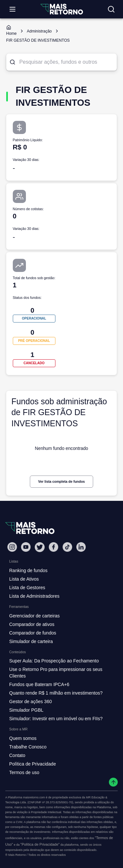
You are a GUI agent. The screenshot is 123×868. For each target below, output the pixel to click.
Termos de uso (24, 772)
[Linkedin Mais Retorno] (81, 547)
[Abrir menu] (12, 9)
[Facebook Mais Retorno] (53, 547)
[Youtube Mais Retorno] (26, 547)
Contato (17, 755)
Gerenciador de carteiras (34, 616)
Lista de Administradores (34, 596)
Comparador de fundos (33, 633)
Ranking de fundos (28, 570)
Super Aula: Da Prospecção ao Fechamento (54, 661)
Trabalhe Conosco (28, 747)
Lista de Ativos (24, 579)
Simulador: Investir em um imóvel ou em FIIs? (56, 719)
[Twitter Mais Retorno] (40, 547)
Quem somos (23, 738)
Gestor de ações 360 (31, 701)
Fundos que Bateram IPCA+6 (39, 684)
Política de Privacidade (32, 764)
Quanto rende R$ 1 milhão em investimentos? (56, 693)
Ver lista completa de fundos (61, 481)
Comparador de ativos (32, 624)
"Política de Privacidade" (40, 844)
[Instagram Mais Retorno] (12, 547)
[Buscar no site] (111, 9)
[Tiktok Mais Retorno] (67, 547)
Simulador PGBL (26, 710)
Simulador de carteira (31, 641)
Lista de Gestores (27, 588)
